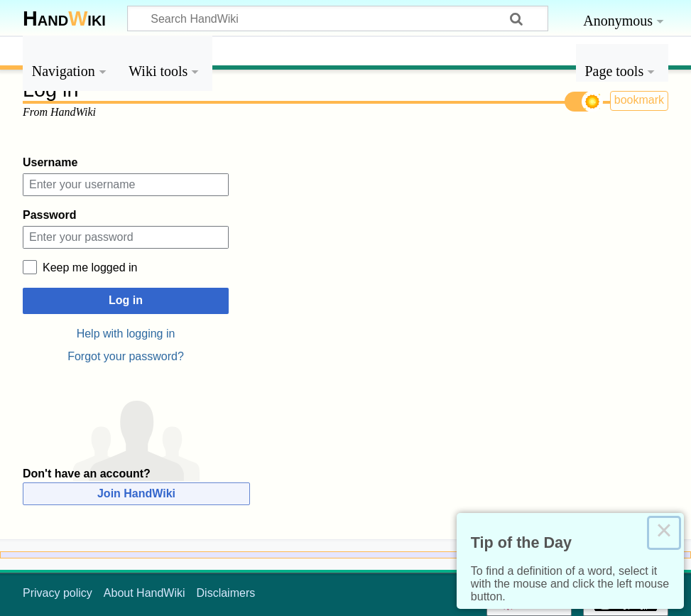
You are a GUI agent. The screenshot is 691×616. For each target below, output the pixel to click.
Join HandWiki (136, 493)
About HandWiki (145, 593)
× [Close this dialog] (664, 533)
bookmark (639, 100)
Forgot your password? (126, 356)
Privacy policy (58, 593)
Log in (126, 300)
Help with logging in (126, 334)
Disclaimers (226, 593)
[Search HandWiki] (338, 18)
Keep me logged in (90, 268)
